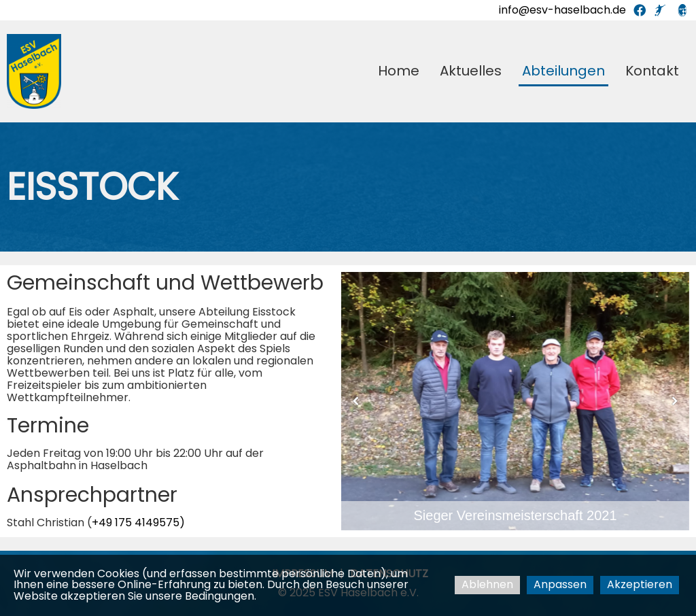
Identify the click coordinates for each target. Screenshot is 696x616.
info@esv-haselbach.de (562, 10)
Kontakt (652, 71)
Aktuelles (471, 71)
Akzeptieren (640, 584)
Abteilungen (563, 71)
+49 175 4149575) (138, 523)
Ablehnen (487, 584)
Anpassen (560, 584)
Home (399, 71)
